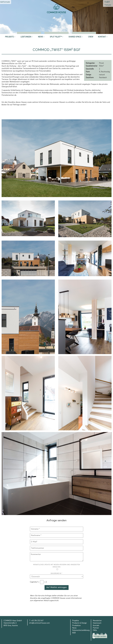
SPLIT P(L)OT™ (56, 37)
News (40, 37)
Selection (84, 31)
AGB (74, 633)
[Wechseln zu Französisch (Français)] (108, 5)
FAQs (95, 630)
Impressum (97, 623)
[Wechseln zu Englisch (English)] (107, 2)
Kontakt (102, 37)
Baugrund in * (57, 575)
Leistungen (26, 37)
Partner (96, 628)
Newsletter (97, 621)
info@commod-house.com (39, 623)
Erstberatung (56, 31)
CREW (91, 37)
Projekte (9, 37)
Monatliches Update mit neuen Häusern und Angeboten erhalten (57, 567)
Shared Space (75, 37)
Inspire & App (29, 31)
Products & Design (79, 623)
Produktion (76, 626)
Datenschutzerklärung (81, 630)
